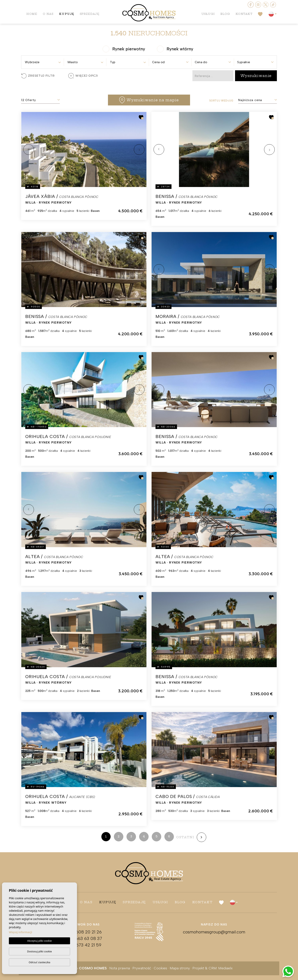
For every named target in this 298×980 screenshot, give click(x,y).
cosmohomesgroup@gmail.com (214, 932)
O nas (48, 14)
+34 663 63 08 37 (84, 938)
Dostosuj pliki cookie (39, 951)
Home (32, 14)
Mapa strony (180, 968)
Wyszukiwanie (256, 76)
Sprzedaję (90, 14)
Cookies (160, 968)
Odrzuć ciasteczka (39, 962)
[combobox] (43, 61)
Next (139, 149)
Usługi (208, 14)
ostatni (185, 837)
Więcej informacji (21, 932)
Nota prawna (120, 968)
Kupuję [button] (67, 14)
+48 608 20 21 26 (84, 932)
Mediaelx (225, 968)
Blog (225, 14)
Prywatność (142, 968)
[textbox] (43, 62)
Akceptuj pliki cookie (39, 941)
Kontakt (244, 14)
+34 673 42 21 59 (84, 945)
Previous (29, 149)
